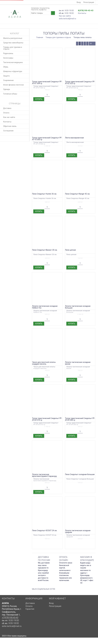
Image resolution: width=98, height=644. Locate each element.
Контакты (82, 13)
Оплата (6, 113)
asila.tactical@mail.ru (67, 19)
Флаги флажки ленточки (13, 85)
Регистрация (89, 2)
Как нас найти (65, 16)
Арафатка (43, 10)
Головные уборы (10, 94)
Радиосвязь (8, 53)
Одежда (7, 89)
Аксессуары (8, 58)
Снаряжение (8, 80)
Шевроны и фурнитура (13, 71)
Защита (6, 76)
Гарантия (30, 609)
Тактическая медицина (13, 62)
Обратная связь (10, 126)
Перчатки (35, 10)
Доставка (7, 108)
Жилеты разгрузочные (13, 38)
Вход (79, 2)
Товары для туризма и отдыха (13, 48)
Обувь (6, 67)
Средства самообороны (13, 43)
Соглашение (8, 131)
